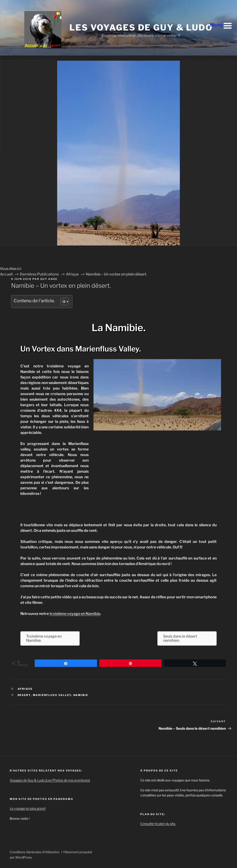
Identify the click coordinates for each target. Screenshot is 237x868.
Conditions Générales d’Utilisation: (35, 852)
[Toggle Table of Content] (62, 302)
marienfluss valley (52, 695)
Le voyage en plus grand (28, 808)
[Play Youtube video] (157, 395)
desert (24, 695)
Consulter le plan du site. (158, 824)
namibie (81, 695)
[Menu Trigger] (221, 25)
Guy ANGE (49, 279)
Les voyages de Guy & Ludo (141, 27)
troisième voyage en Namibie (75, 614)
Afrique (25, 689)
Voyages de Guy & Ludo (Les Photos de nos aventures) (50, 780)
